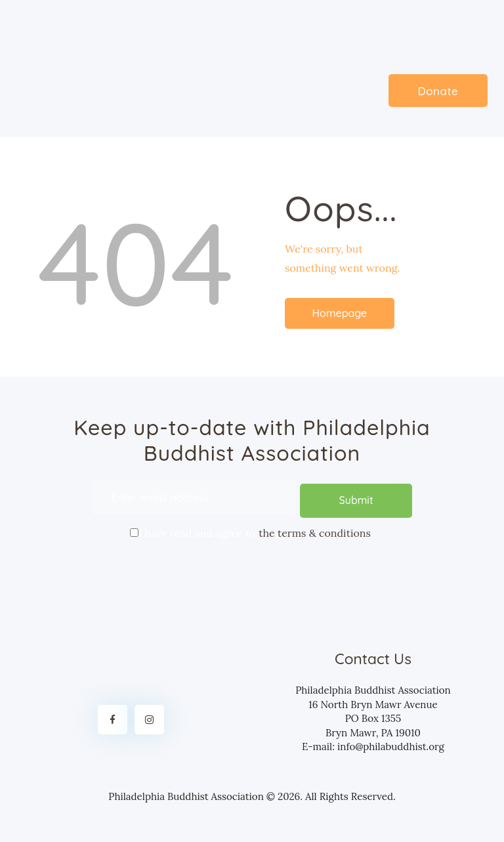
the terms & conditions (315, 530)
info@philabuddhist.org (391, 744)
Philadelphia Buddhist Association (186, 794)
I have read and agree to (252, 529)
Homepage (340, 313)
